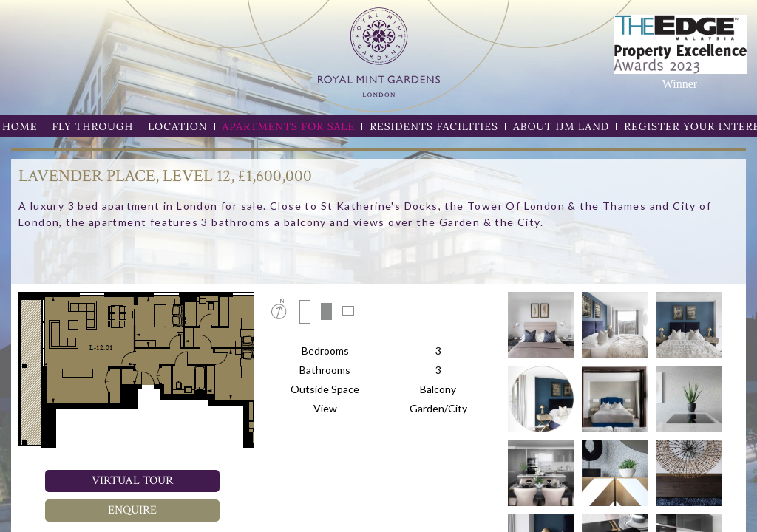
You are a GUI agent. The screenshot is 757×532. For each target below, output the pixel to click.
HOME (20, 126)
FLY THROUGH (92, 126)
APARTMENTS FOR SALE (289, 126)
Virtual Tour (132, 481)
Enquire (132, 510)
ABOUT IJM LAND (561, 126)
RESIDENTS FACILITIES (434, 126)
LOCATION (177, 126)
